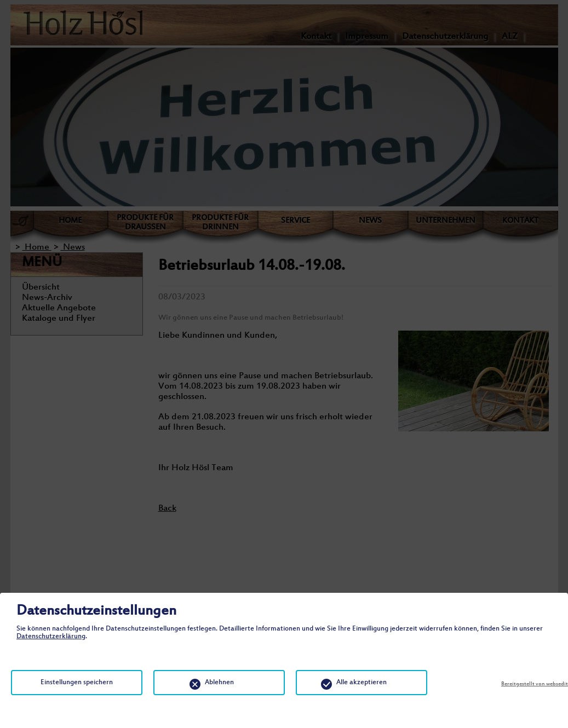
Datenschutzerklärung (51, 637)
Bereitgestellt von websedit (535, 684)
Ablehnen (219, 683)
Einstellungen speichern (77, 683)
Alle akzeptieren (362, 683)
